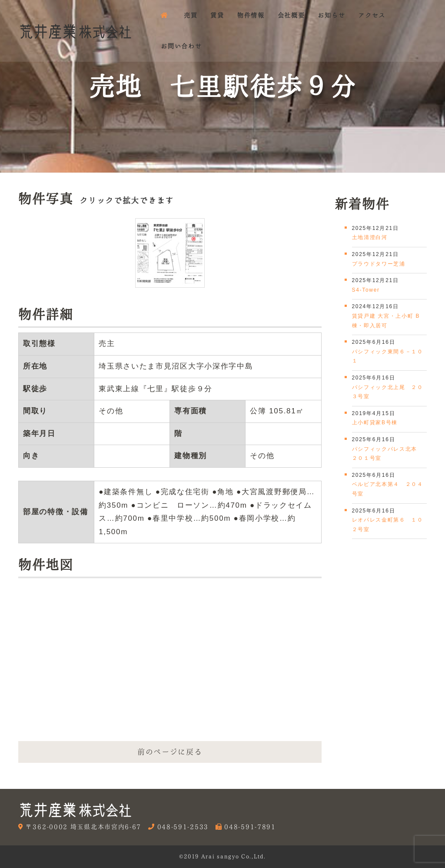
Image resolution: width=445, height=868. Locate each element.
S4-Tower (366, 290)
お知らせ (331, 15)
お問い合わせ (181, 46)
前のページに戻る (170, 752)
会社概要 (291, 15)
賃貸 (217, 15)
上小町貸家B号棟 (375, 422)
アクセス (372, 15)
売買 (191, 15)
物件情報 (251, 15)
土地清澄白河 (370, 237)
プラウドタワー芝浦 (379, 264)
